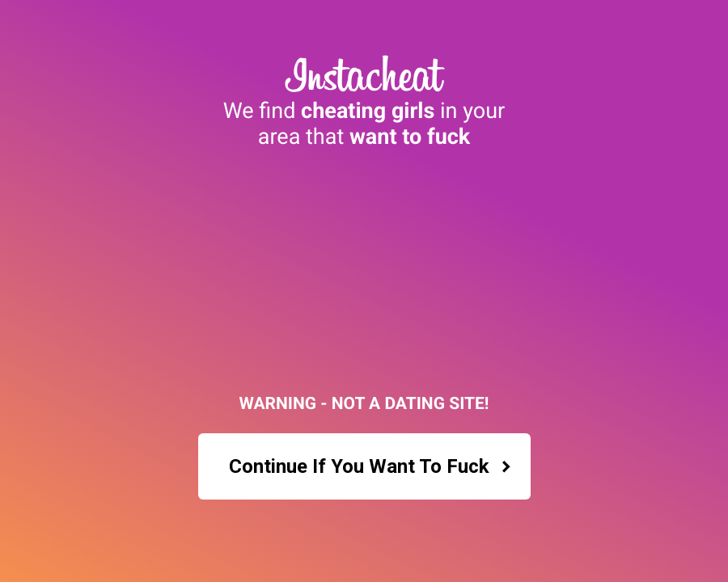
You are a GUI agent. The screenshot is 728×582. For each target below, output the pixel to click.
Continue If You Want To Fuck (370, 466)
